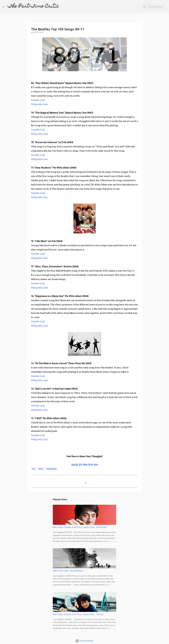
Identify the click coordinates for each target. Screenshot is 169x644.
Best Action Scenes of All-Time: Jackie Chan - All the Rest (80, 527)
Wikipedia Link (39, 104)
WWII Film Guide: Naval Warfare (68, 571)
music (41, 469)
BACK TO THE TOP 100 (85, 465)
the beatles (51, 469)
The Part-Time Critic (33, 7)
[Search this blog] (153, 7)
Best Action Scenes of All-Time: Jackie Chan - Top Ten (78, 614)
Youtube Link (38, 100)
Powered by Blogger (84, 641)
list (34, 469)
